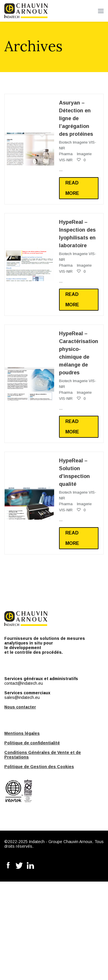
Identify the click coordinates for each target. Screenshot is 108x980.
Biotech (65, 142)
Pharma (66, 154)
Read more (72, 188)
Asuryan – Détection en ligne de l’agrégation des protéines (76, 118)
